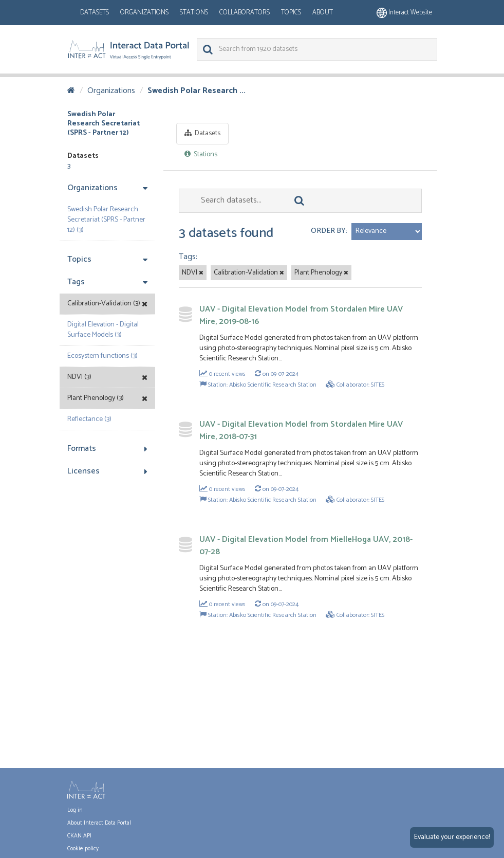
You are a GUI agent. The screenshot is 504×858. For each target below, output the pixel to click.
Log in (75, 810)
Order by (328, 231)
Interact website (404, 13)
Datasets (95, 13)
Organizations (144, 13)
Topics (291, 13)
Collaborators (245, 13)
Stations (194, 13)
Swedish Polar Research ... (197, 91)
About (323, 13)
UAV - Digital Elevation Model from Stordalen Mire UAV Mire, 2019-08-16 (301, 315)
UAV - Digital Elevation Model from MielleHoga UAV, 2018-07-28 (306, 546)
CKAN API (79, 836)
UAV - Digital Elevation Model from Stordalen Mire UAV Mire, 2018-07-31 (301, 431)
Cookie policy (83, 849)
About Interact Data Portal (99, 823)
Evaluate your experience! (452, 837)
